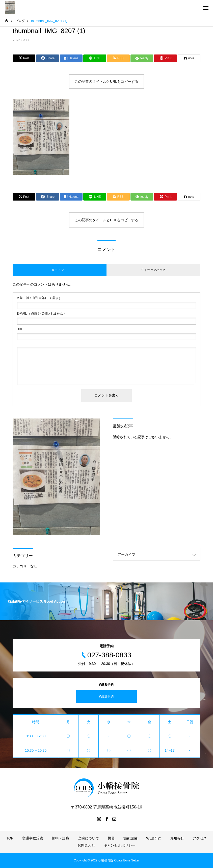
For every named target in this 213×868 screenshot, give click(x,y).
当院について (89, 838)
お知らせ (177, 838)
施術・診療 (61, 838)
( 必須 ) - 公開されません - (41, 314)
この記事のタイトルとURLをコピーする (107, 81)
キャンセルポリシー (120, 845)
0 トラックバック (153, 270)
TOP (10, 838)
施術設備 (130, 838)
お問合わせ (86, 845)
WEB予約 (107, 696)
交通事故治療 (33, 838)
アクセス (200, 838)
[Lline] (95, 58)
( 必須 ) (38, 298)
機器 (111, 838)
